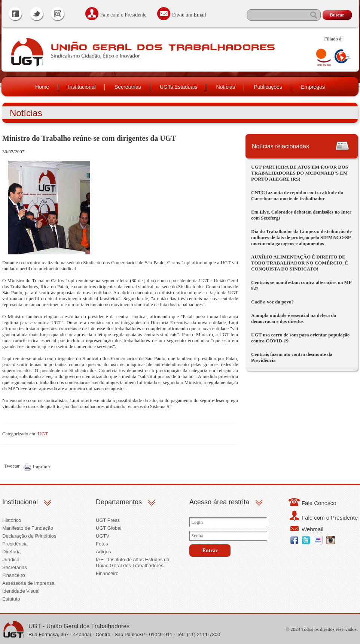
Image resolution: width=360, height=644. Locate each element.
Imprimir (42, 467)
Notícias (226, 87)
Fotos (102, 544)
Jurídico (11, 560)
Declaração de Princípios (29, 536)
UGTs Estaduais (179, 87)
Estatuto (11, 599)
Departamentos (119, 502)
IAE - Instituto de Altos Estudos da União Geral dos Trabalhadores (133, 563)
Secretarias (128, 87)
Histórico (12, 520)
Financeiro (14, 575)
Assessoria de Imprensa (28, 583)
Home (42, 87)
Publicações (268, 87)
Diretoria (11, 552)
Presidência (15, 544)
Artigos (103, 552)
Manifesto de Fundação (28, 528)
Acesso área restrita (219, 502)
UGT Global (109, 528)
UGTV (103, 536)
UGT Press (108, 520)
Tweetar (12, 466)
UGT (43, 434)
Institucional (82, 87)
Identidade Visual (21, 591)
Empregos (313, 87)
